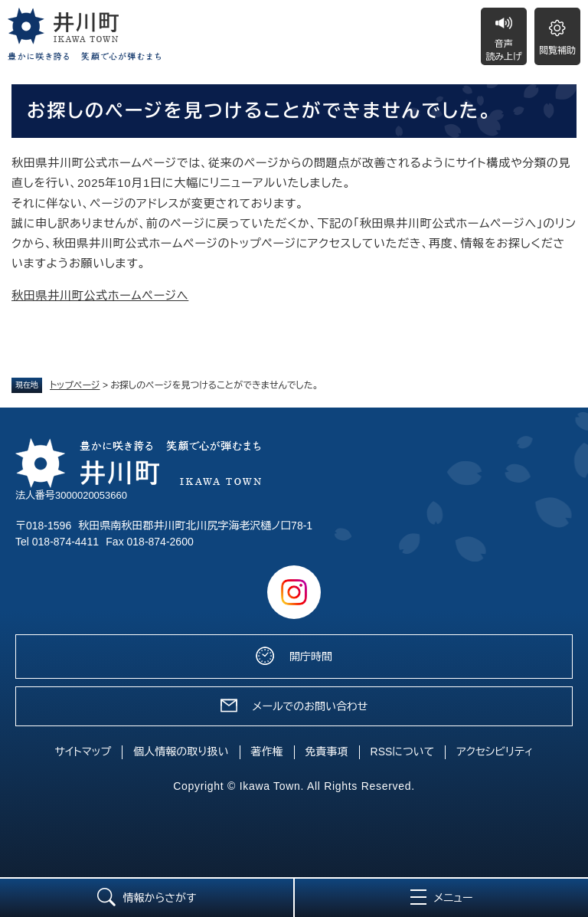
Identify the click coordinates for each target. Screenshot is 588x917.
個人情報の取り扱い (181, 752)
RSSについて (403, 752)
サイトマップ (83, 752)
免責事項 (327, 752)
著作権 (267, 752)
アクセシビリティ (495, 752)
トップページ (75, 385)
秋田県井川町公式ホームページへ (100, 295)
